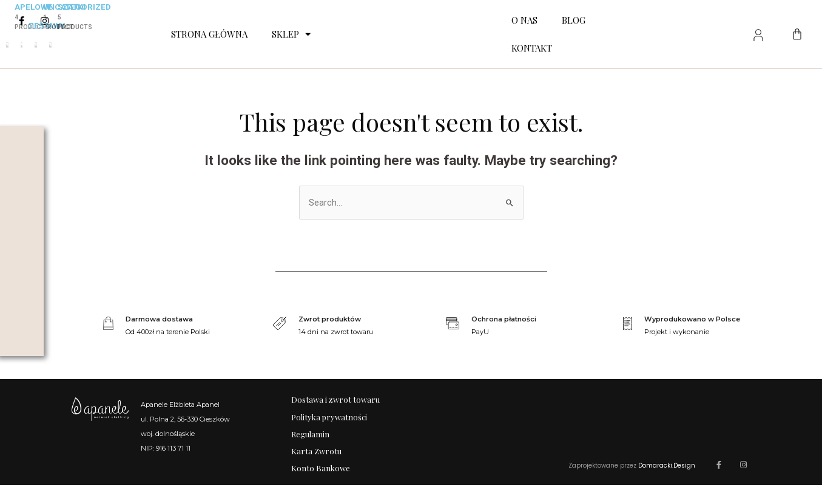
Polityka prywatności (329, 423)
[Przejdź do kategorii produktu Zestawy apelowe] (7, 45)
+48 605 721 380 (177, 464)
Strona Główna (209, 34)
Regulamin (310, 444)
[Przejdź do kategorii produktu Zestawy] (22, 45)
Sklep (291, 34)
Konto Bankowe (321, 485)
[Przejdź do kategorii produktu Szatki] (50, 45)
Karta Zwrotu (316, 464)
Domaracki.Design (667, 484)
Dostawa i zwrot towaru (335, 402)
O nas (524, 20)
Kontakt (532, 48)
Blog (574, 20)
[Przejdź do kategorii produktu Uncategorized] (36, 45)
